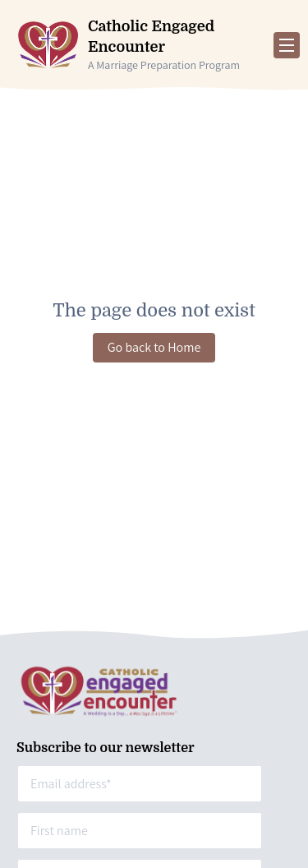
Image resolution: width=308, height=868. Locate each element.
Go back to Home (154, 347)
